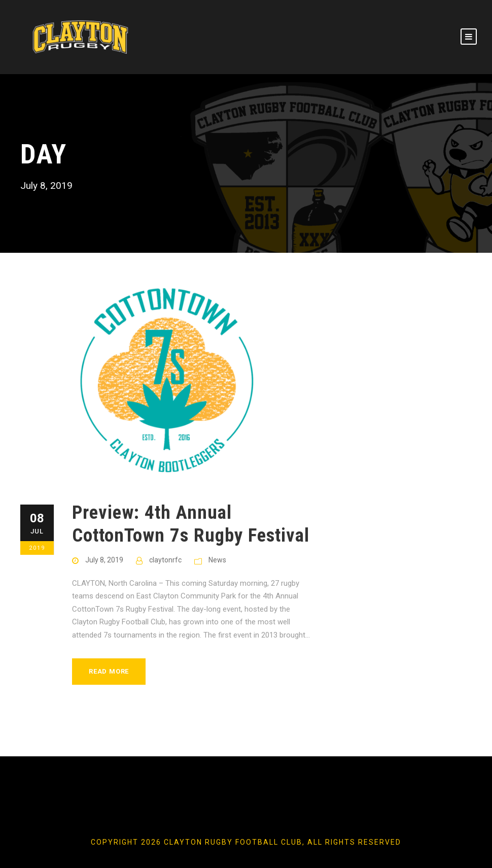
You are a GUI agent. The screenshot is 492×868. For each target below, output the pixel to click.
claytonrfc (165, 560)
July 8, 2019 (104, 560)
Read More (109, 671)
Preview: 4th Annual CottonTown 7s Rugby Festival (191, 524)
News (217, 560)
